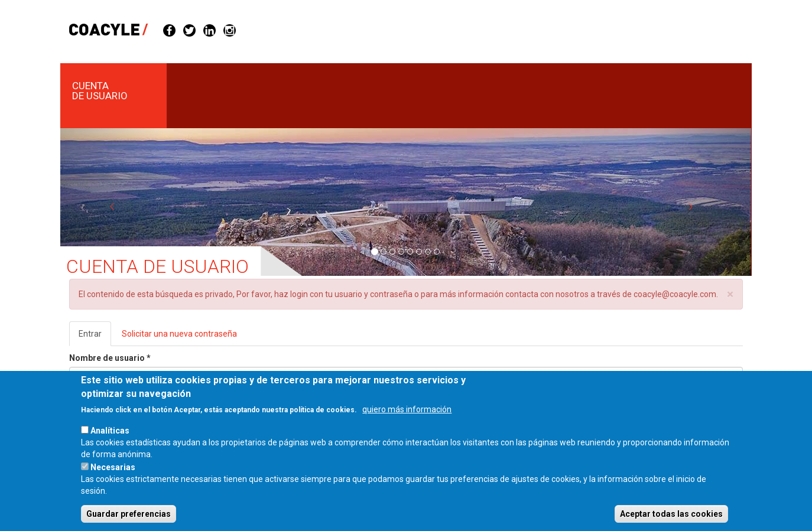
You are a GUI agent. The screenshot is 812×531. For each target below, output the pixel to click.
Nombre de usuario (110, 358)
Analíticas (110, 445)
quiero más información (407, 424)
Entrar (95, 337)
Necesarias (113, 481)
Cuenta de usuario (100, 91)
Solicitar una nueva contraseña (179, 334)
